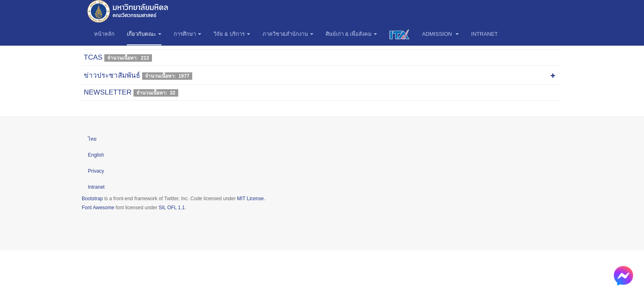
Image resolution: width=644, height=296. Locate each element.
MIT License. (251, 199)
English (96, 155)
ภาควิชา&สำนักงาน (288, 34)
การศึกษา (187, 34)
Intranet (484, 34)
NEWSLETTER (108, 92)
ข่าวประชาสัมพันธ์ (112, 75)
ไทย (92, 139)
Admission (440, 34)
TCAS (93, 57)
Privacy (96, 171)
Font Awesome (98, 208)
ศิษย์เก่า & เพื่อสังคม (352, 34)
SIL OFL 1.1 (172, 208)
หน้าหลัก (104, 34)
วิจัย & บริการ (232, 34)
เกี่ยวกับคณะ (144, 34)
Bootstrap (92, 199)
